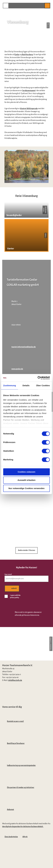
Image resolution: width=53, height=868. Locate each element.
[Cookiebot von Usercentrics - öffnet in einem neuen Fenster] (38, 378)
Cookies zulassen (26, 472)
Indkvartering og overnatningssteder (21, 765)
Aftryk (25, 837)
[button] (41, 6)
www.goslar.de (17, 369)
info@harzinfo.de (15, 680)
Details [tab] (26, 385)
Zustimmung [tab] (10, 385)
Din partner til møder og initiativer (21, 787)
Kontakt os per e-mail (15, 721)
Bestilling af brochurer (16, 743)
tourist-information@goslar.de (24, 347)
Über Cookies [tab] (43, 385)
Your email (8, 574)
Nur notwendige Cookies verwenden (26, 488)
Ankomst (10, 810)
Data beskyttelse (11, 837)
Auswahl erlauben (26, 480)
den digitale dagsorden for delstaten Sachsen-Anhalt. (23, 827)
